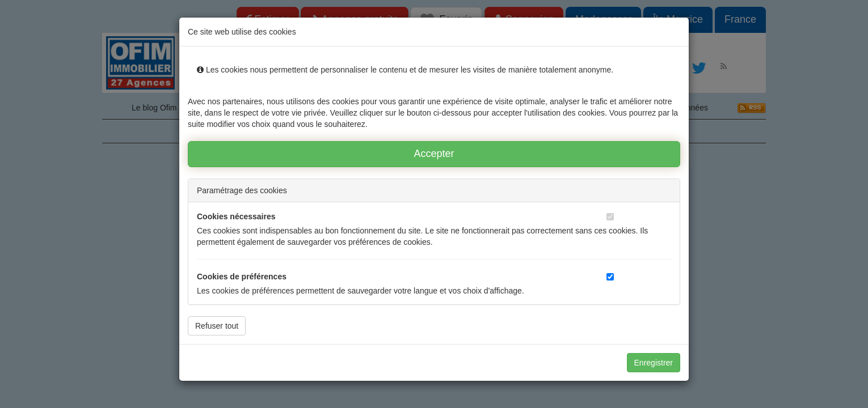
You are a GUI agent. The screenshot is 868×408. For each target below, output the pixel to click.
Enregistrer (654, 363)
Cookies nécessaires (236, 216)
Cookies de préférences (242, 277)
